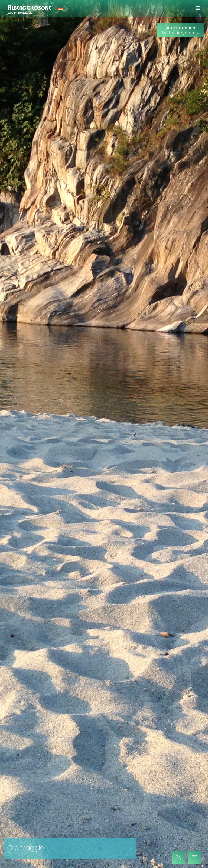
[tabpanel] (104, 434)
